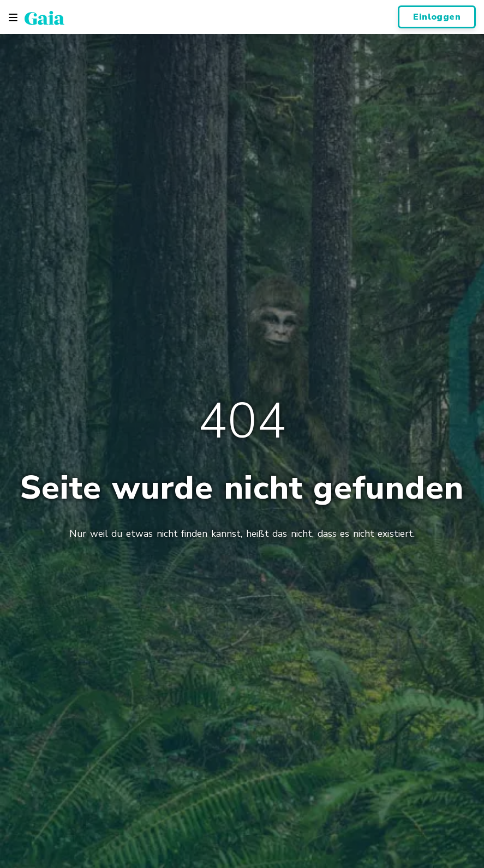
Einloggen (437, 17)
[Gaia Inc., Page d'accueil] (44, 17)
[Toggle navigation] (13, 17)
